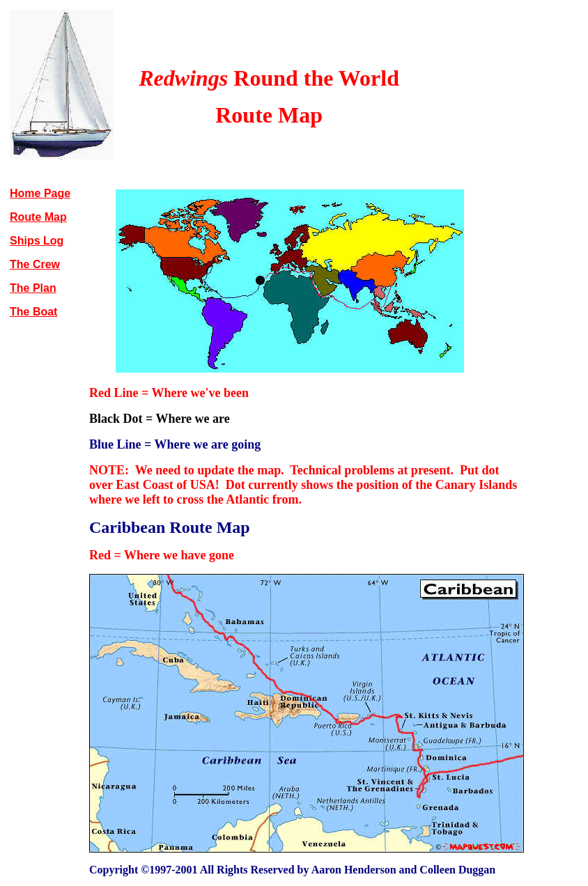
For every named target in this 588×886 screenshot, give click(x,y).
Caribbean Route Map (170, 527)
